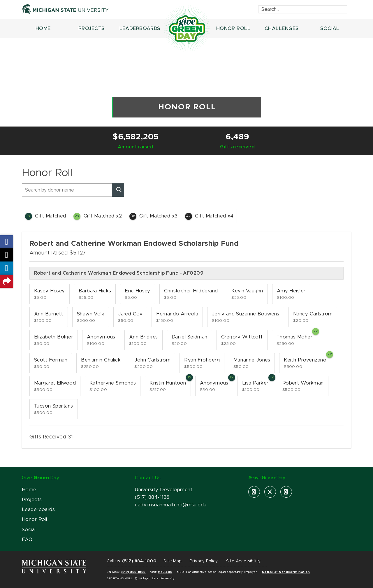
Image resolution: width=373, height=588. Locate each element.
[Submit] (343, 9)
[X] (270, 492)
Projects (32, 500)
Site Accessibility (243, 561)
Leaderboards (38, 510)
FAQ (27, 540)
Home (29, 490)
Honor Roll (34, 519)
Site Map (172, 561)
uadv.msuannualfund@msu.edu (171, 505)
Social (29, 530)
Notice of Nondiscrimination (286, 572)
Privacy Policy (204, 561)
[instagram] (286, 492)
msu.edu (165, 572)
